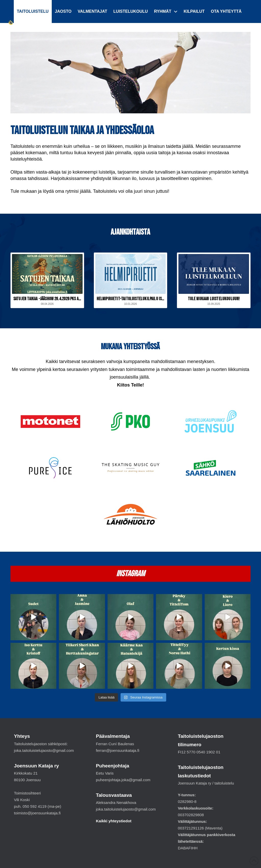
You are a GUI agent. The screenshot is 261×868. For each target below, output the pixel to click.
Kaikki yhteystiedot (114, 821)
